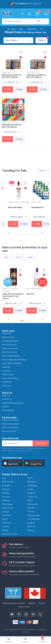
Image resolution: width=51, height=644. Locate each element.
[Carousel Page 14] (36, 234)
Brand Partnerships (10, 420)
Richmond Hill (33, 515)
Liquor (20, 257)
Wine (32, 257)
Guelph (31, 489)
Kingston (31, 493)
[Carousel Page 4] (13, 234)
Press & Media (8, 410)
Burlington (7, 486)
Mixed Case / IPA (8, 72)
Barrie (30, 478)
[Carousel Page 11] (29, 234)
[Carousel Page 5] (15, 234)
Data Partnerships (10, 428)
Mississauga (7, 504)
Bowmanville (8, 482)
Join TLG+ (7, 386)
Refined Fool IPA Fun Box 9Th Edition (36, 76)
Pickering (6, 515)
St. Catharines (34, 519)
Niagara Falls (8, 508)
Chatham (6, 489)
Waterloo (32, 527)
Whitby (5, 530)
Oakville (31, 508)
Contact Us (7, 399)
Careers (5, 407)
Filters (43, 39)
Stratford (6, 523)
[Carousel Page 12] (31, 234)
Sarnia (5, 519)
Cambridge (32, 486)
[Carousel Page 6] (17, 234)
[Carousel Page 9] (24, 234)
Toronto (6, 527)
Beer (21, 29)
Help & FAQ (7, 333)
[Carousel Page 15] (38, 234)
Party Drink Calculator (12, 363)
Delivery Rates (8, 337)
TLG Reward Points (10, 341)
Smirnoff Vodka (34, 207)
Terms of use (24, 607)
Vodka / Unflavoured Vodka (37, 202)
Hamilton (6, 493)
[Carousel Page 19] (47, 234)
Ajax (4, 478)
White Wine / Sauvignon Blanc (12, 203)
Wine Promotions (9, 352)
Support (32, 603)
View (19, 89)
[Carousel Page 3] (28, 321)
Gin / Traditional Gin (35, 289)
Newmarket (33, 504)
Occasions (7, 371)
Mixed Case (32, 29)
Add (8, 89)
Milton (30, 500)
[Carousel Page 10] (27, 234)
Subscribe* (41, 443)
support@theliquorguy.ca (13, 403)
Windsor (31, 530)
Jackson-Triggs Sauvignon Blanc (11, 209)
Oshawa (6, 512)
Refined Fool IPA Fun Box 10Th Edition (12, 76)
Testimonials (8, 375)
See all (43, 171)
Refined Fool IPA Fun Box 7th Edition (12, 126)
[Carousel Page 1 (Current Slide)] (5, 234)
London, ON (32, 497)
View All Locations (10, 534)
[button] (12, 463)
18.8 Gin (31, 294)
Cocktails (6, 367)
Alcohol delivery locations (14, 603)
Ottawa (31, 512)
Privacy (42, 603)
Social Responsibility (11, 356)
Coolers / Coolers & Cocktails (11, 290)
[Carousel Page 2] (25, 321)
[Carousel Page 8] (22, 234)
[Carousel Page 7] (20, 234)
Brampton (32, 482)
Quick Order (7, 382)
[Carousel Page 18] (45, 234)
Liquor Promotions (10, 349)
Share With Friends (10, 378)
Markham (6, 500)
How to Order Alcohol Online (14, 360)
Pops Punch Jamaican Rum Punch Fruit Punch (14, 296)
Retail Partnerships (10, 424)
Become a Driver (9, 431)
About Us (6, 396)
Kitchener (6, 497)
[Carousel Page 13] (34, 234)
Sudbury (31, 523)
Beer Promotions (9, 345)
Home (12, 29)
